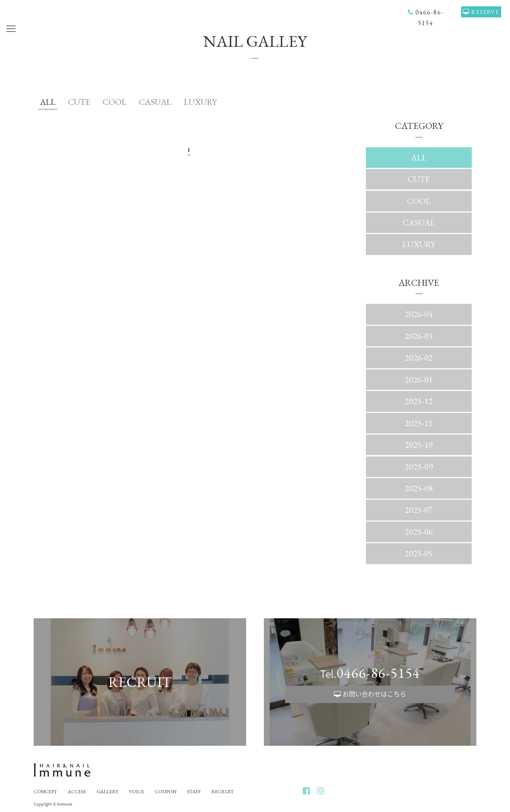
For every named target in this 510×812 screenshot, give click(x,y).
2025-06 (419, 532)
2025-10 (419, 445)
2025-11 (419, 423)
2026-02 (419, 357)
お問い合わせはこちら (374, 694)
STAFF (194, 791)
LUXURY (200, 102)
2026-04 (419, 314)
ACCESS (77, 791)
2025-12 (419, 401)
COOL (115, 102)
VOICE (137, 791)
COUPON (166, 791)
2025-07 (419, 510)
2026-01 (419, 379)
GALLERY (107, 791)
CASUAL (155, 102)
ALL (48, 102)
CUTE (79, 102)
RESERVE (485, 12)
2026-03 (419, 336)
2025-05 (419, 553)
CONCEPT (45, 791)
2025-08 (419, 488)
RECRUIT (223, 791)
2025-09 (419, 467)
